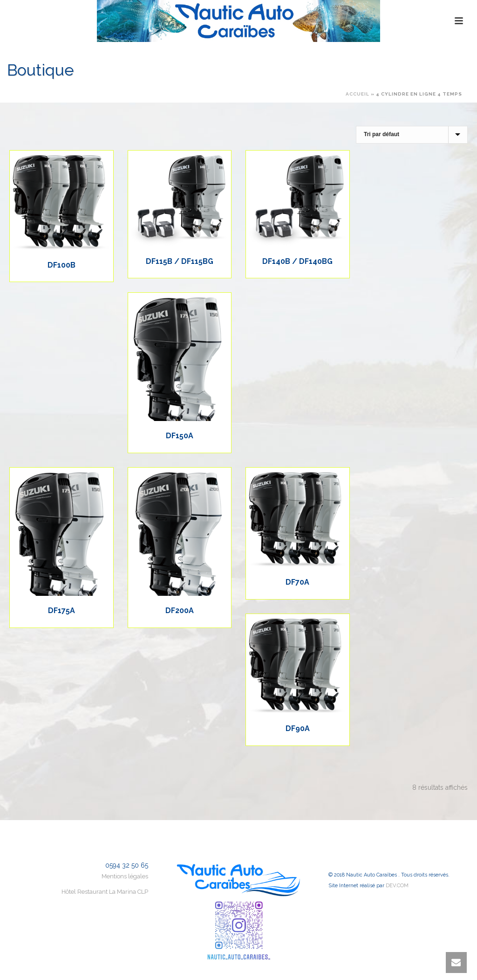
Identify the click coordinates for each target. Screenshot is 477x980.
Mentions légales (125, 876)
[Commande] (412, 135)
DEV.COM (397, 886)
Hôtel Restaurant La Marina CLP (105, 892)
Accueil (358, 94)
